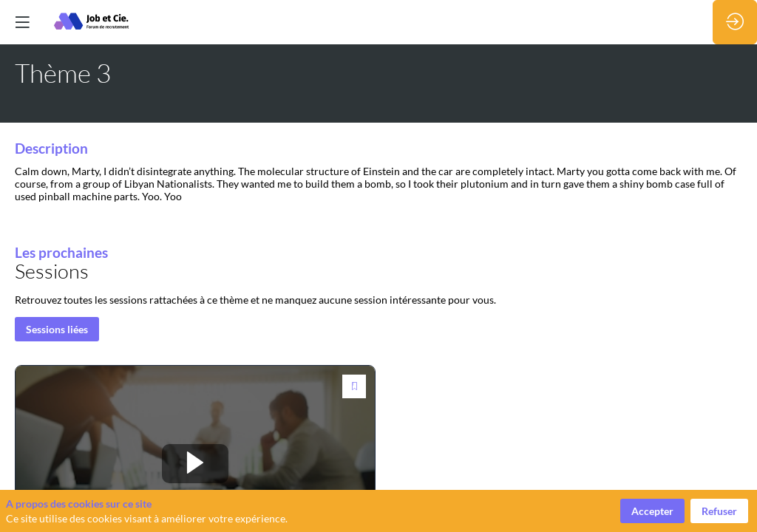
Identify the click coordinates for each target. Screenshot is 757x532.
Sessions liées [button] (57, 330)
